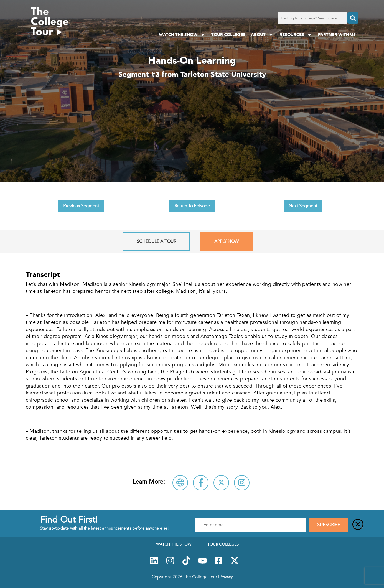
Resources (296, 35)
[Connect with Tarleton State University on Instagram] (242, 483)
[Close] (358, 525)
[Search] (353, 18)
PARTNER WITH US (337, 35)
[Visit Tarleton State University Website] (180, 483)
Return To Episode (192, 206)
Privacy (227, 577)
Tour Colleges (228, 35)
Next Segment (303, 206)
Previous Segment (81, 206)
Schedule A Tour (156, 241)
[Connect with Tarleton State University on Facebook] (201, 483)
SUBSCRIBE (329, 525)
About (262, 35)
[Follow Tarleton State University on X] (221, 483)
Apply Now (227, 241)
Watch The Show (182, 35)
